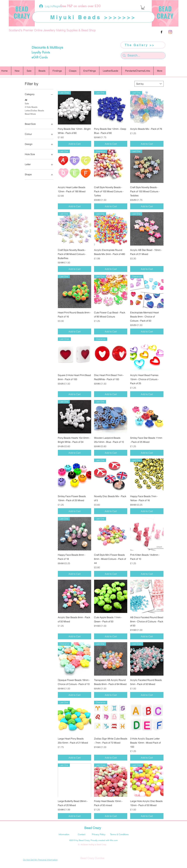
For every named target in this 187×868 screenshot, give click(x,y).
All (26, 100)
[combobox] (149, 84)
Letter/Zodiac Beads (34, 110)
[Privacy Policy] (99, 834)
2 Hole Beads (31, 107)
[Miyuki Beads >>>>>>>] (93, 17)
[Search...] (143, 56)
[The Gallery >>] (143, 45)
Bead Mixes (30, 114)
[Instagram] (170, 32)
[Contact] (82, 834)
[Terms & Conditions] (119, 834)
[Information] (64, 834)
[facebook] (162, 32)
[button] (143, 8)
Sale (27, 103)
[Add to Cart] (75, 144)
